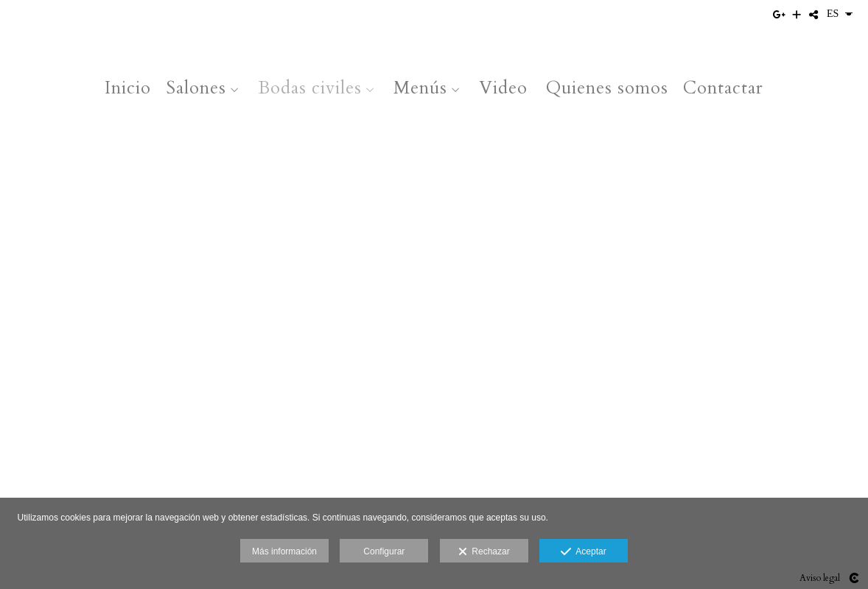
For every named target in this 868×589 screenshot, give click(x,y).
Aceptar (583, 552)
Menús (420, 88)
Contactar (723, 88)
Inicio (128, 88)
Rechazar (484, 552)
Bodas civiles (310, 88)
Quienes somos (607, 88)
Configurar (384, 551)
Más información (284, 551)
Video (503, 88)
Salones (196, 88)
